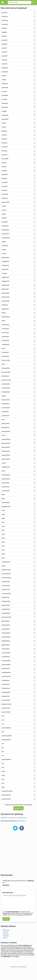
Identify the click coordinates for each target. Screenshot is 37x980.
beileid (4, 313)
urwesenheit (5, 234)
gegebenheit (5, 285)
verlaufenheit (6, 590)
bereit (3, 348)
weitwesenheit (6, 665)
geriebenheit (5, 416)
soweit (4, 463)
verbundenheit (6, 637)
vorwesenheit (6, 384)
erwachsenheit (6, 574)
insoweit (4, 91)
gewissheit (5, 88)
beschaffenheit (6, 728)
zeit (3, 756)
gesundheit (5, 119)
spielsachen (12, 818)
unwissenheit (6, 388)
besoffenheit (6, 404)
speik (3, 514)
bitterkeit (4, 178)
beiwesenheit (6, 317)
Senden (6, 919)
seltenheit (5, 103)
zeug (3, 775)
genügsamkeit (6, 507)
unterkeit (4, 52)
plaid (3, 542)
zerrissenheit (6, 684)
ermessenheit (6, 475)
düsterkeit (5, 246)
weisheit (4, 135)
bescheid (4, 143)
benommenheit (6, 380)
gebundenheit (6, 455)
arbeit (3, 321)
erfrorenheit (5, 333)
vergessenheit (6, 613)
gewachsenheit (6, 617)
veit (3, 724)
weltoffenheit (6, 669)
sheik (3, 554)
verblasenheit (6, 629)
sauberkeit (5, 115)
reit (3, 744)
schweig (4, 273)
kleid (3, 499)
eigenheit (4, 13)
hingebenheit (6, 451)
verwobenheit (6, 408)
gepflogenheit (6, 641)
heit (3, 752)
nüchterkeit (5, 412)
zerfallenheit (5, 680)
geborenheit (5, 257)
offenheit (4, 60)
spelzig (5, 938)
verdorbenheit (6, 562)
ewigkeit (4, 111)
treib (3, 530)
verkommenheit (6, 578)
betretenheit (5, 356)
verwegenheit (6, 392)
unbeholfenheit (6, 740)
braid (3, 538)
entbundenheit (6, 601)
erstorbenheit (6, 582)
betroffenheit (6, 503)
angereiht (5, 56)
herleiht (4, 76)
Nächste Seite (18, 808)
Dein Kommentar (8, 893)
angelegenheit (6, 692)
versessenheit (6, 653)
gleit (3, 558)
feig (3, 716)
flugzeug (4, 131)
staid (3, 546)
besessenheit (6, 400)
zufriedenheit (6, 688)
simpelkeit (5, 95)
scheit (4, 435)
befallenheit (5, 376)
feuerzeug (5, 20)
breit (3, 550)
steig (3, 526)
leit (3, 748)
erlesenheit (5, 269)
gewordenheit (6, 431)
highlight (4, 32)
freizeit (4, 123)
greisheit (4, 48)
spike (3, 518)
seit (3, 732)
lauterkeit (5, 190)
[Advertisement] (18, 853)
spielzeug (5, 16)
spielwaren (4, 818)
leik (3, 763)
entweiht (4, 139)
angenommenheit (7, 791)
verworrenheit (6, 700)
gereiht (4, 242)
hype (3, 787)
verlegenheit (5, 344)
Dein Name (6, 885)
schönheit (5, 147)
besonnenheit (6, 360)
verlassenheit (6, 586)
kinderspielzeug (22, 818)
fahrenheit (5, 107)
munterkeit (5, 194)
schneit (4, 210)
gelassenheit (6, 424)
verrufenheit (5, 329)
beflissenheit (6, 605)
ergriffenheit (5, 597)
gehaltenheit (5, 427)
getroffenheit (6, 621)
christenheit (5, 352)
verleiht (4, 80)
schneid (4, 218)
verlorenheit (5, 337)
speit (3, 534)
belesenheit (5, 289)
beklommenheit (6, 704)
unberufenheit (6, 633)
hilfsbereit (5, 305)
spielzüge (6, 936)
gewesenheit (6, 202)
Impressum (14, 967)
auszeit (4, 250)
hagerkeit (5, 44)
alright (4, 214)
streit (3, 420)
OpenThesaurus (21, 821)
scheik (4, 396)
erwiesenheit (6, 491)
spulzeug (6, 934)
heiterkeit (5, 186)
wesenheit (5, 24)
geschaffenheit (6, 795)
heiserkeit (5, 182)
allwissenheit (6, 696)
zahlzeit (4, 163)
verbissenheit (6, 625)
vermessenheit (6, 593)
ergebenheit (5, 277)
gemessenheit (6, 443)
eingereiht (5, 84)
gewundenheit (6, 439)
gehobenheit (5, 293)
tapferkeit (5, 198)
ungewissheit (6, 479)
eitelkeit (4, 36)
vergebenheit (6, 467)
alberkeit (4, 28)
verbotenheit (6, 487)
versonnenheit (6, 712)
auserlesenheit (6, 799)
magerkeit (5, 68)
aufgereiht (5, 72)
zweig (3, 566)
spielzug (5, 932)
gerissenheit (5, 483)
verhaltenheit (6, 609)
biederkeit (5, 174)
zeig (3, 779)
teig (3, 767)
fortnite (4, 127)
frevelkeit (4, 99)
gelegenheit (5, 309)
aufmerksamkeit (7, 736)
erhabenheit (5, 261)
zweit (3, 510)
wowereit (4, 155)
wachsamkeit (6, 238)
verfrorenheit (6, 649)
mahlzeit (4, 171)
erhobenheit (5, 265)
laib (3, 783)
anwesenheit (6, 301)
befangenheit (6, 368)
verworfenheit (6, 708)
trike (3, 522)
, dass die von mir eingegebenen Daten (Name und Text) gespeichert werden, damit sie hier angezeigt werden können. (18, 913)
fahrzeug (4, 151)
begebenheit (5, 281)
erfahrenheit (5, 325)
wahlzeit (4, 167)
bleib (3, 495)
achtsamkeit (5, 230)
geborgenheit (6, 447)
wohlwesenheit (6, 676)
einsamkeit (5, 159)
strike (3, 471)
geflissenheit (6, 645)
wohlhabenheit (6, 673)
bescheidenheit (6, 759)
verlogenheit (5, 341)
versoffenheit (6, 657)
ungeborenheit (6, 570)
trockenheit (5, 226)
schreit (4, 206)
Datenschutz (22, 967)
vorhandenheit (6, 661)
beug (3, 771)
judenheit (4, 40)
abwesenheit (6, 297)
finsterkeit (5, 222)
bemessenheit (6, 372)
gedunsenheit (6, 459)
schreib (4, 254)
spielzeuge (6, 930)
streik (3, 364)
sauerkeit (4, 64)
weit (3, 720)
